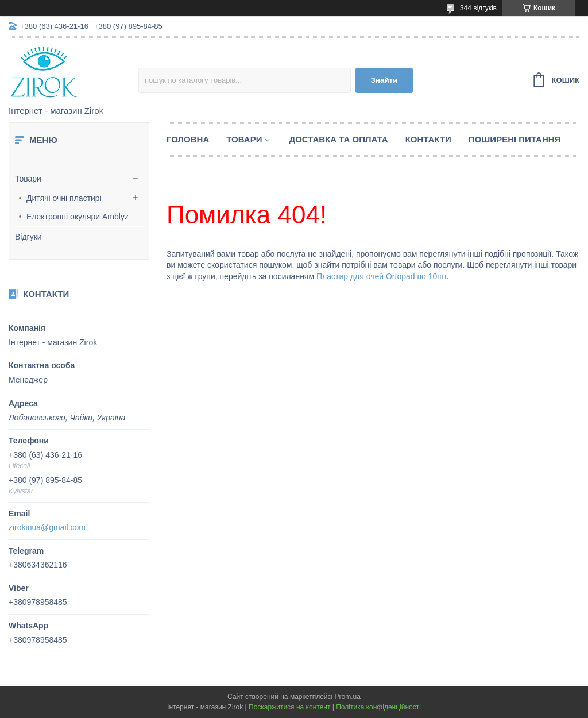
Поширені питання (515, 139)
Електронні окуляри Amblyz (78, 217)
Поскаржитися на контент (289, 707)
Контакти (428, 139)
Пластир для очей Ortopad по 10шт (381, 276)
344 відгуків (478, 8)
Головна (188, 139)
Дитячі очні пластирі (64, 198)
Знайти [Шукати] (384, 80)
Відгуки (28, 237)
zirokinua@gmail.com (47, 527)
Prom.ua (348, 697)
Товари (28, 179)
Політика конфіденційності (378, 707)
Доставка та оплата (338, 139)
